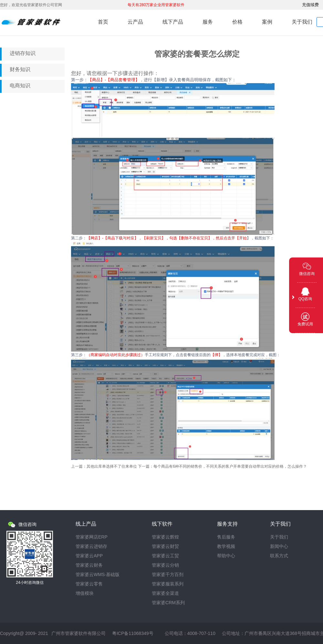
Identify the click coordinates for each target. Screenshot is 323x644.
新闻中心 (279, 546)
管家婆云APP (89, 556)
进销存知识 (23, 53)
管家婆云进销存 (91, 546)
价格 (237, 22)
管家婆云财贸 (165, 546)
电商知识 (20, 86)
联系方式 (279, 556)
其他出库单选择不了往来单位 (112, 466)
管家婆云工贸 (165, 556)
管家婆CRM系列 (168, 603)
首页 (103, 22)
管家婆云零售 (89, 584)
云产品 (135, 22)
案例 (267, 22)
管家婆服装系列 (168, 584)
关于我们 (302, 22)
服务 (208, 22)
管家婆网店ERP (92, 537)
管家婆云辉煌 (165, 537)
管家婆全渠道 (165, 593)
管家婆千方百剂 (168, 575)
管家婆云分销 (165, 565)
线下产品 (173, 22)
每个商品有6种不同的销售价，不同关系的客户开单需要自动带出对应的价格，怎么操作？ (230, 466)
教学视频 (226, 546)
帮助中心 (226, 556)
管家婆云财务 (89, 565)
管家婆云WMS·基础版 (98, 575)
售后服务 (226, 537)
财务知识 (20, 69)
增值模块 (85, 593)
